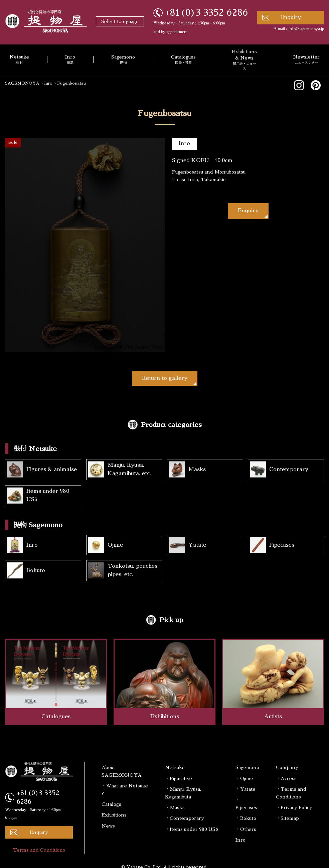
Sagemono (123, 60)
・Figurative (179, 778)
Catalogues (183, 60)
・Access (286, 778)
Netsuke (175, 767)
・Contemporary (185, 818)
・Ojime (244, 778)
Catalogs (111, 804)
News (108, 826)
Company (287, 767)
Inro (70, 60)
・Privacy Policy (294, 807)
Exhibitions (114, 815)
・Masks (175, 807)
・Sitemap (287, 818)
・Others (246, 829)
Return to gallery (165, 378)
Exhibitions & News (244, 60)
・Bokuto (246, 818)
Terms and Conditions (39, 850)
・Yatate (245, 789)
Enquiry (291, 17)
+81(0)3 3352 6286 (207, 13)
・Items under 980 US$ (192, 829)
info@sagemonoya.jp (306, 29)
